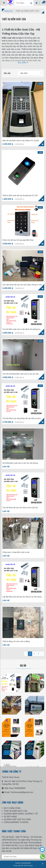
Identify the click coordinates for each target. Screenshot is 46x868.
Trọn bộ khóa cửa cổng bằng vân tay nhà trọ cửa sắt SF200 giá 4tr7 (23, 418)
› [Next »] (42, 654)
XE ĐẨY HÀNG (10, 817)
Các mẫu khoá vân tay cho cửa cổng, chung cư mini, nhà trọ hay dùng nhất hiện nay (23, 285)
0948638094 (20, 788)
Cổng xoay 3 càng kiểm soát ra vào (16, 552)
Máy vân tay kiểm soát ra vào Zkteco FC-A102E (21, 141)
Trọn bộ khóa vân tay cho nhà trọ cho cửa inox (20, 508)
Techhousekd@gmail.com (22, 792)
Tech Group (28, 866)
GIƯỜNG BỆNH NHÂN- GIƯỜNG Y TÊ (21, 814)
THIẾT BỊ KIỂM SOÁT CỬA (16, 811)
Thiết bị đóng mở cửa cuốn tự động (16, 641)
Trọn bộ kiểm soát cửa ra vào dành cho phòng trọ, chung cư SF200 (22, 329)
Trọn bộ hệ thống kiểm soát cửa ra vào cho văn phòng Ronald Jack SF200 (20, 374)
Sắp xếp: (7, 73)
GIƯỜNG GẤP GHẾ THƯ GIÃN (17, 819)
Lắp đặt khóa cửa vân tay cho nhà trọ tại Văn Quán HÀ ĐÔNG (22, 597)
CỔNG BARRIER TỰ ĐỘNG (16, 822)
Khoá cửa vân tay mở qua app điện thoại (18, 240)
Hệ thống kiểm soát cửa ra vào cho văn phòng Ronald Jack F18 (20, 463)
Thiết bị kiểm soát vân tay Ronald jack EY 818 (20, 196)
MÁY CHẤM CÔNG (12, 808)
